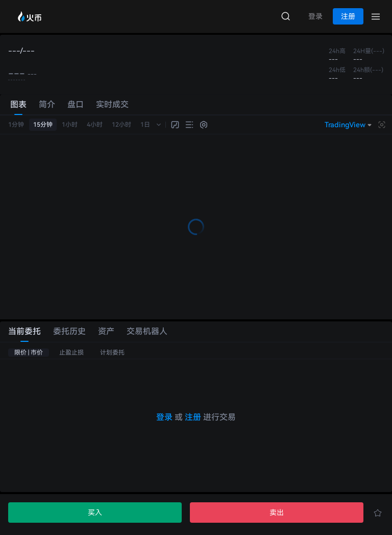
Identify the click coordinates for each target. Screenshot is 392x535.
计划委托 (112, 353)
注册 (193, 417)
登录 (164, 417)
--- (17, 74)
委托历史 (69, 331)
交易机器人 (147, 331)
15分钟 (43, 125)
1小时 (70, 125)
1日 (145, 125)
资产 (106, 331)
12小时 (121, 125)
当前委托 (24, 331)
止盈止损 (71, 353)
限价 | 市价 (29, 353)
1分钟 (16, 125)
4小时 (95, 125)
